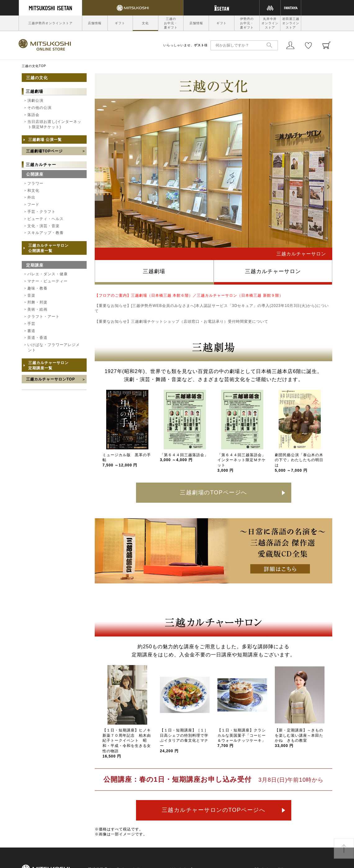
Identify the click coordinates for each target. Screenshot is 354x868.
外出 (31, 197)
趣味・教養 (37, 288)
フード (33, 205)
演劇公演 (35, 101)
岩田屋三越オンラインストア (291, 23)
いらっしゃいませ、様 (186, 45)
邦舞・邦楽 (37, 302)
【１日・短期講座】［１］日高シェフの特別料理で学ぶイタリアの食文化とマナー (184, 741)
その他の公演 (39, 108)
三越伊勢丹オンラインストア (50, 23)
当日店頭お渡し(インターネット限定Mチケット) (54, 124)
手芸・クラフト (41, 212)
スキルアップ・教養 (45, 233)
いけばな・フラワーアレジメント (54, 347)
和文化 (33, 191)
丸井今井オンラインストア (270, 23)
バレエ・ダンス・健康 (48, 274)
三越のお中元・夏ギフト (171, 23)
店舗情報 (95, 23)
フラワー (35, 183)
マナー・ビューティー (48, 281)
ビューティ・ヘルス (45, 219)
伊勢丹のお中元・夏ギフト (247, 23)
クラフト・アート (43, 317)
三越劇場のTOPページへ (213, 492)
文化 (145, 23)
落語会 (33, 115)
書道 (31, 331)
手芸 (31, 324)
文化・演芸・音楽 (43, 226)
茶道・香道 (37, 338)
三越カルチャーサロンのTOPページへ (214, 810)
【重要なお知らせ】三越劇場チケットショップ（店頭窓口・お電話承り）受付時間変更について (182, 322)
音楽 (31, 295)
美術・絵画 (37, 309)
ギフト (120, 23)
